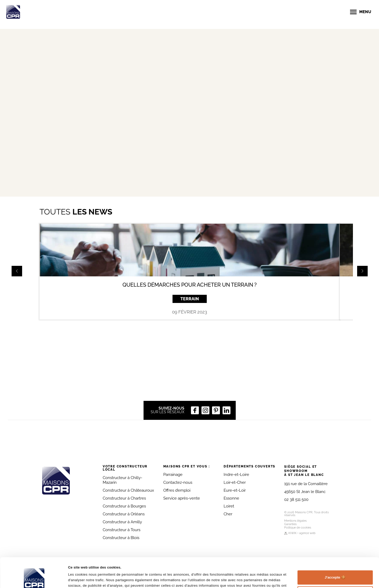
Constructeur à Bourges (124, 506)
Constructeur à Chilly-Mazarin (122, 480)
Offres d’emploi (177, 490)
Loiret (229, 506)
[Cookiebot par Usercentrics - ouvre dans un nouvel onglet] (34, 578)
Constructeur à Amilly (122, 522)
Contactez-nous (178, 482)
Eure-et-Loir (235, 490)
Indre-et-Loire (236, 475)
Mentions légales (295, 521)
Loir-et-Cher (235, 482)
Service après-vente (182, 498)
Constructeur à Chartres (124, 498)
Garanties (290, 524)
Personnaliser (335, 568)
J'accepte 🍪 (335, 552)
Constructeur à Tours (122, 530)
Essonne (231, 498)
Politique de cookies (298, 528)
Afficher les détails (83, 578)
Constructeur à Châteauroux (128, 490)
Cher (228, 514)
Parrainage (173, 475)
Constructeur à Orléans (124, 514)
